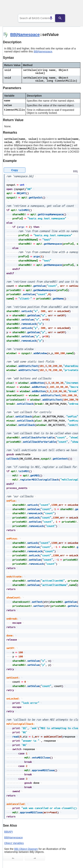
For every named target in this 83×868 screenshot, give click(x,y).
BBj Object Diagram (26, 849)
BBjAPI (9, 832)
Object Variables (14, 843)
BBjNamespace (25, 35)
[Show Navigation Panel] (73, 8)
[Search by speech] (48, 18)
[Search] (63, 18)
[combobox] (36, 18)
